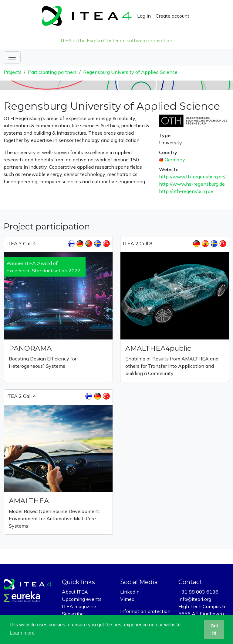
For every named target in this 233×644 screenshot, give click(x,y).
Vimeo (127, 599)
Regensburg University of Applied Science (130, 72)
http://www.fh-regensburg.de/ (192, 177)
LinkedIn (130, 592)
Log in (144, 16)
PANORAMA (30, 348)
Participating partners (52, 72)
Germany (175, 160)
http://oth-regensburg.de (186, 191)
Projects (13, 72)
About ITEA (75, 592)
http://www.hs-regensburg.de (192, 184)
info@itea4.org (195, 599)
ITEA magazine (79, 606)
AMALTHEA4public (158, 348)
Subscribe (73, 614)
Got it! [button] (214, 629)
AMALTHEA (29, 501)
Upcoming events (82, 599)
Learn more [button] (22, 633)
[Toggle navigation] (12, 57)
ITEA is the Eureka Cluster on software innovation (116, 40)
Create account (172, 16)
